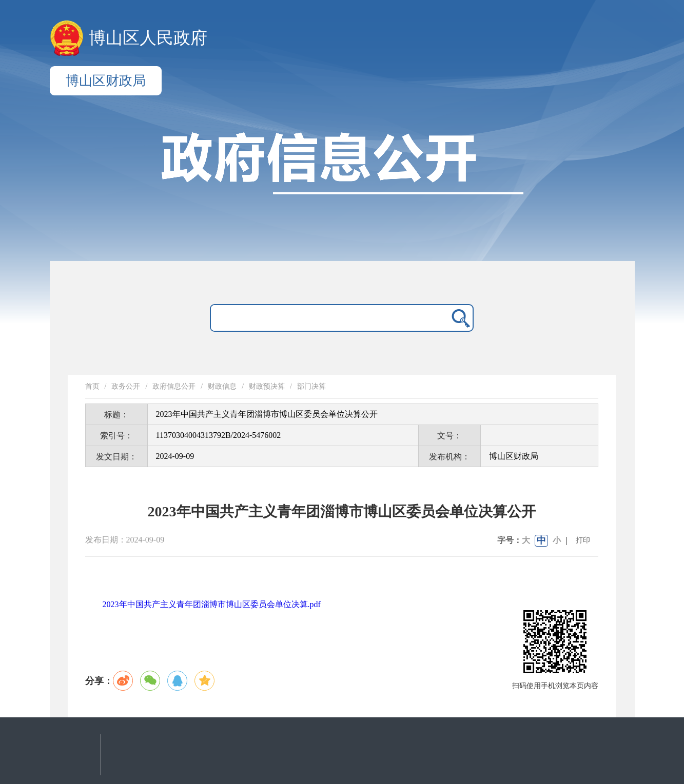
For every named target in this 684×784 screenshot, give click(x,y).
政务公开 (126, 386)
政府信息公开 (174, 386)
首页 (92, 386)
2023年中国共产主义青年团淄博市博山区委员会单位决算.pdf (212, 604)
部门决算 (311, 386)
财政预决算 (267, 386)
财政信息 (222, 386)
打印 (583, 540)
